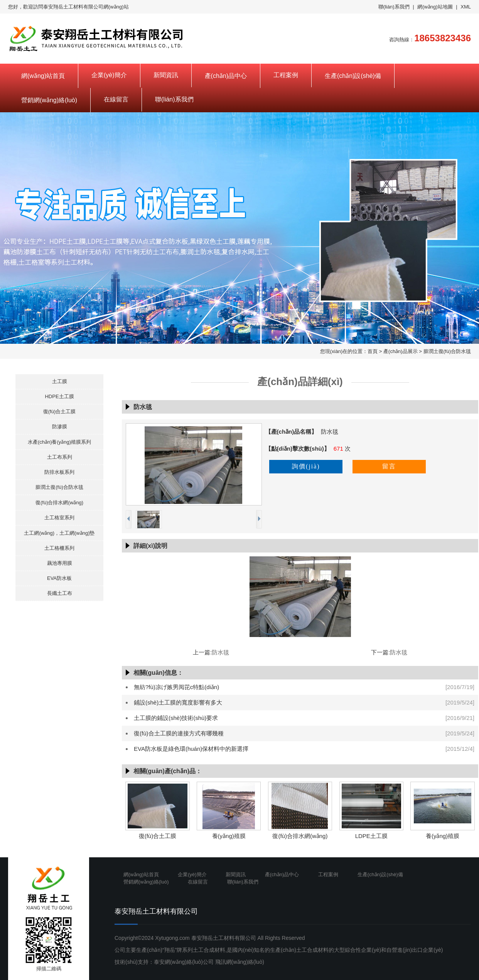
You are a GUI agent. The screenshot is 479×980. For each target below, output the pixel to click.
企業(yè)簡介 (109, 75)
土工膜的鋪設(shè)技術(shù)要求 (176, 718)
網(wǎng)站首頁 (43, 76)
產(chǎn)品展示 (401, 351)
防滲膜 (60, 427)
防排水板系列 (59, 472)
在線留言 (116, 99)
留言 (389, 466)
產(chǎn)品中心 (226, 76)
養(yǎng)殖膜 (229, 836)
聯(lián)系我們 (394, 7)
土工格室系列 (59, 518)
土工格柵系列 (59, 548)
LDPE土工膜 (371, 836)
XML (466, 7)
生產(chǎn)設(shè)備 (353, 76)
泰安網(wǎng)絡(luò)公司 (184, 962)
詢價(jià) (306, 466)
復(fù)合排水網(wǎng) (59, 503)
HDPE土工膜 (59, 396)
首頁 (373, 351)
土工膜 (60, 381)
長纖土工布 (60, 593)
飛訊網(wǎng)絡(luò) (240, 962)
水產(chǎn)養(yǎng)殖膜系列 (59, 442)
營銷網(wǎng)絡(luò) (49, 100)
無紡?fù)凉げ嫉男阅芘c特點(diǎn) (176, 687)
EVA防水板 (59, 578)
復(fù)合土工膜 (60, 411)
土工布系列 (60, 457)
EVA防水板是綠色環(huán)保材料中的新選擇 (191, 749)
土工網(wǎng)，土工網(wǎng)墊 (59, 533)
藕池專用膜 (60, 563)
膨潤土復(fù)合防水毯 (447, 351)
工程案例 (286, 75)
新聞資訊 (166, 75)
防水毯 (220, 652)
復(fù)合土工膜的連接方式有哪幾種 (179, 733)
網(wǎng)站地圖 (435, 7)
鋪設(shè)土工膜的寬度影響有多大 (178, 702)
